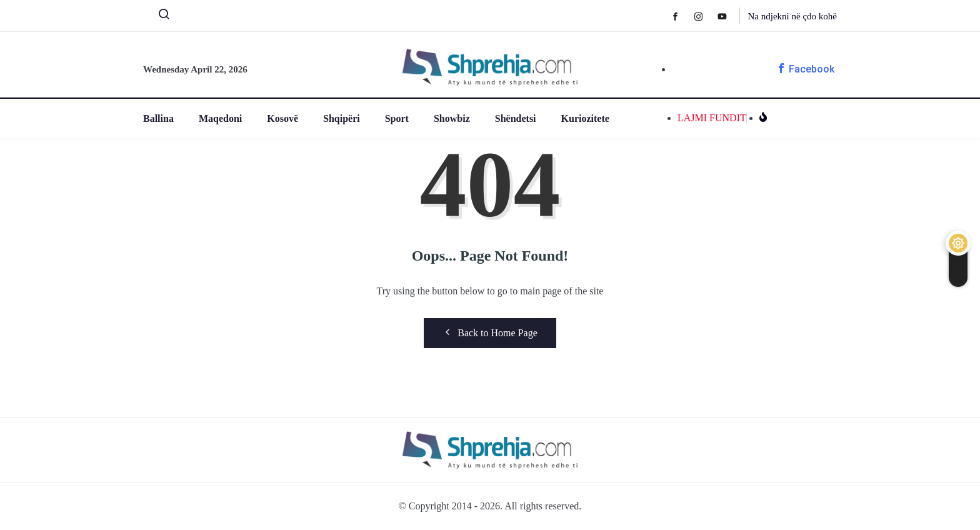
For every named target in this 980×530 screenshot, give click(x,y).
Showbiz (452, 118)
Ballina (158, 118)
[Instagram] (705, 16)
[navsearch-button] (159, 17)
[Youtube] (728, 16)
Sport (397, 118)
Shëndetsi (516, 118)
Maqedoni (220, 118)
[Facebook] (682, 16)
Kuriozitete (585, 118)
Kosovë (282, 118)
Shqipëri (342, 118)
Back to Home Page (490, 332)
